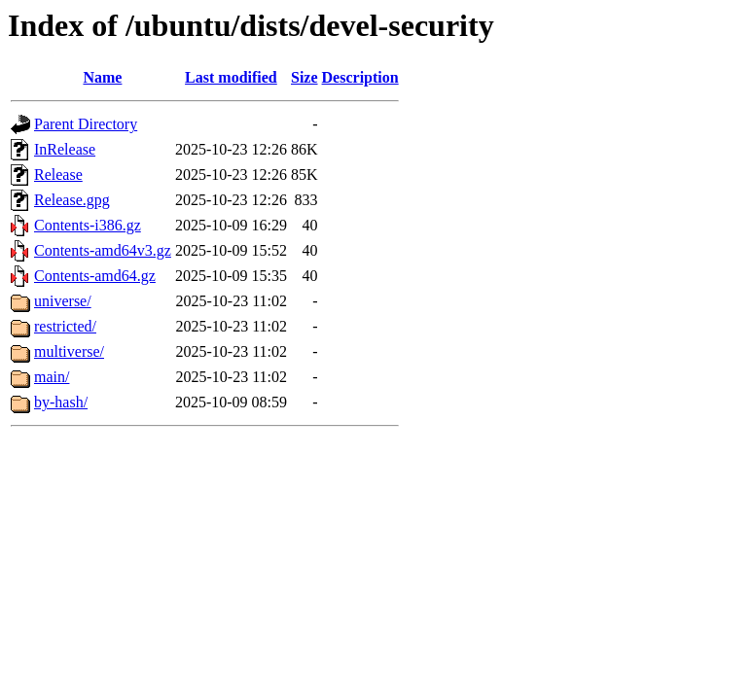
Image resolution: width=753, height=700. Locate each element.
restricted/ (65, 326)
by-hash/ (61, 402)
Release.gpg (72, 200)
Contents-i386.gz (88, 225)
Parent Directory (86, 124)
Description (360, 77)
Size (305, 77)
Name (102, 77)
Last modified (231, 77)
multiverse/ (69, 351)
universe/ (63, 301)
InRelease (65, 149)
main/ (52, 377)
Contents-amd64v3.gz (103, 250)
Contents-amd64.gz (95, 276)
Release (58, 175)
